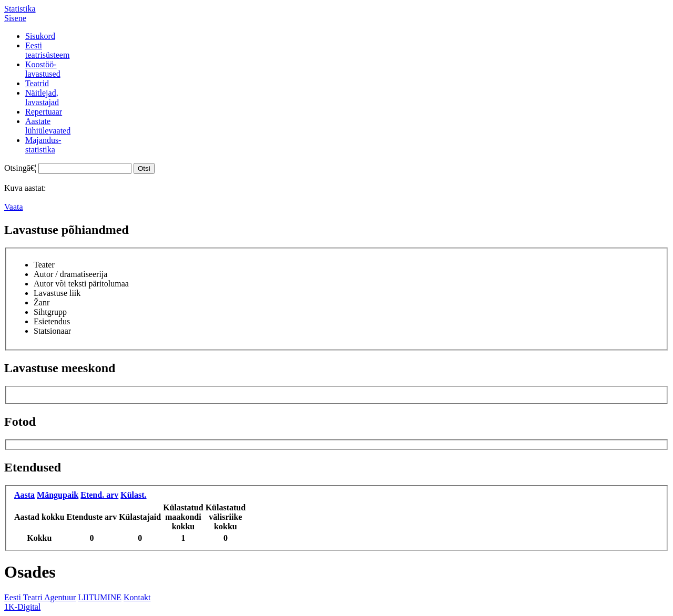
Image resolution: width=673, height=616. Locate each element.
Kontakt (137, 597)
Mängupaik (58, 495)
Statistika (20, 9)
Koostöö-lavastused (43, 69)
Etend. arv (99, 495)
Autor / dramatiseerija (70, 274)
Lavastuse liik (57, 293)
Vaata (14, 207)
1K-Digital (22, 607)
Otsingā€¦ (20, 168)
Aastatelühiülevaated (48, 126)
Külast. (133, 495)
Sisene (15, 18)
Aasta (24, 495)
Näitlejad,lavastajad (42, 97)
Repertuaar (44, 112)
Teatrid (37, 83)
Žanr (42, 302)
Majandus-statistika (43, 145)
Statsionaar (52, 331)
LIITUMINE (100, 597)
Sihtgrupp (50, 312)
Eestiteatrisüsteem (47, 50)
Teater (44, 265)
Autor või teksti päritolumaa (81, 284)
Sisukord (40, 36)
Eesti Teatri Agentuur (40, 597)
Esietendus (52, 321)
